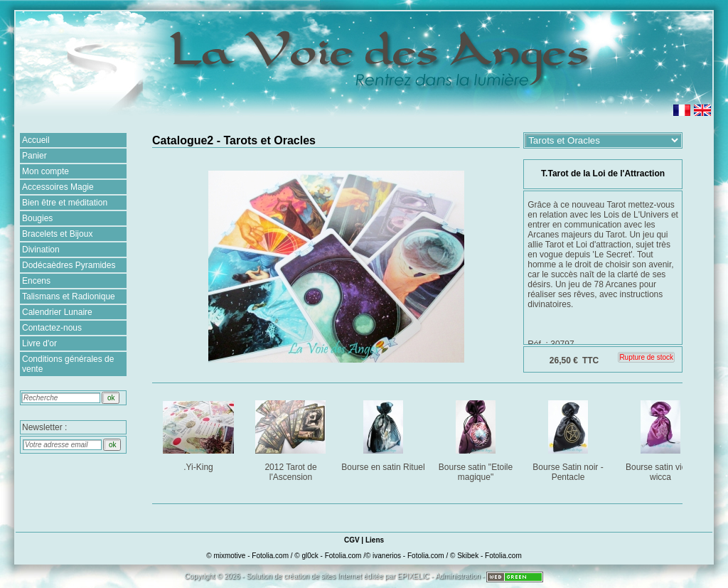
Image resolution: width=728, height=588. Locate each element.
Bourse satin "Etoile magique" (477, 438)
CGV (352, 540)
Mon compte (45, 171)
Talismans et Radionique (69, 296)
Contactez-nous (52, 328)
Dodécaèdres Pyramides (69, 265)
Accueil (36, 140)
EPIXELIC (413, 576)
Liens (375, 540)
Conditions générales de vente (68, 364)
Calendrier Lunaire (57, 312)
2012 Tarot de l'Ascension (292, 438)
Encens (36, 281)
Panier (34, 156)
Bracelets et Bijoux (57, 234)
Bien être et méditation (65, 203)
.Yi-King (199, 433)
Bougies (37, 218)
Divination (41, 250)
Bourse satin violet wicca (662, 438)
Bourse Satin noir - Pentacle (569, 438)
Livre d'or (39, 343)
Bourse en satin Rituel (384, 433)
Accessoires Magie (58, 187)
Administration (457, 576)
